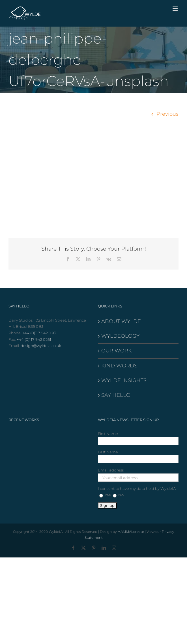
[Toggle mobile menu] (176, 9)
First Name (108, 434)
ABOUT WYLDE (121, 321)
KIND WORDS (119, 366)
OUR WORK (117, 351)
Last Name (108, 452)
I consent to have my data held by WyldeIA (137, 488)
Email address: (111, 470)
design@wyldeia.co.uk (41, 346)
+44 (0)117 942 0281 (40, 333)
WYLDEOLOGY (120, 336)
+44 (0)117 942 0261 (34, 339)
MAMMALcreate (131, 532)
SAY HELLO (116, 395)
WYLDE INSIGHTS (124, 380)
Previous (167, 114)
